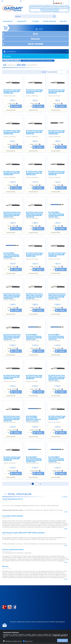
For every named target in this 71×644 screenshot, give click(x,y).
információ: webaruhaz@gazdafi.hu (31, 1)
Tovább (66, 512)
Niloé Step (5, 566)
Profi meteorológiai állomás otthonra (13, 550)
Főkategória (7, 61)
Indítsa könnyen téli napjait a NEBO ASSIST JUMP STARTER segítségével (24, 533)
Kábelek (17, 61)
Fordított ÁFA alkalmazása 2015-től (12, 499)
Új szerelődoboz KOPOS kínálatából (13, 516)
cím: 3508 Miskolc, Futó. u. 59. (11, 1)
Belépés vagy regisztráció (61, 1)
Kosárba (17, 106)
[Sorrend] (57, 72)
